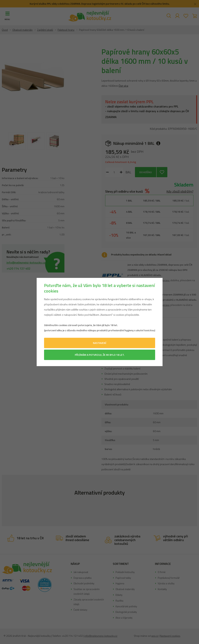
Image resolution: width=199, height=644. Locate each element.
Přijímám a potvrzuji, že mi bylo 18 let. (100, 355)
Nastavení (100, 343)
